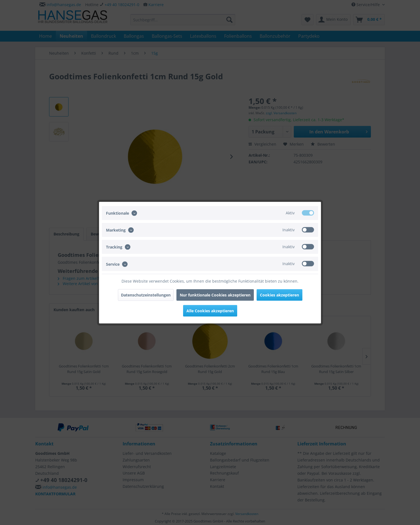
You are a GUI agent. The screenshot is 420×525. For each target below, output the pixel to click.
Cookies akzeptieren (279, 295)
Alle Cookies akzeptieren (210, 310)
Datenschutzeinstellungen (146, 295)
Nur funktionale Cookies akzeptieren (215, 295)
